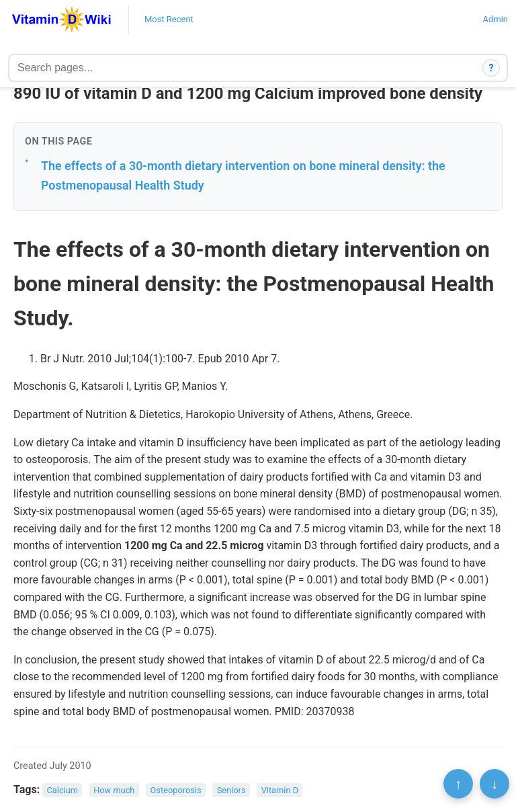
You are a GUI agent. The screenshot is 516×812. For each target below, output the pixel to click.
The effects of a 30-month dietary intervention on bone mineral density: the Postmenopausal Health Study (243, 175)
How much (114, 790)
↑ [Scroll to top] (458, 784)
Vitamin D (280, 790)
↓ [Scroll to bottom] (494, 784)
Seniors (231, 790)
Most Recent (169, 19)
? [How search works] (491, 68)
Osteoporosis (176, 790)
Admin (495, 19)
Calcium (63, 790)
